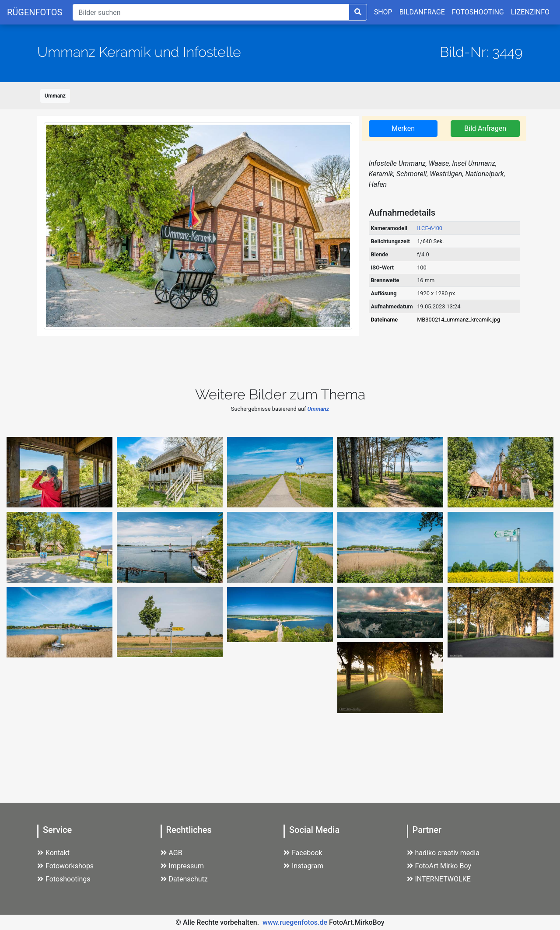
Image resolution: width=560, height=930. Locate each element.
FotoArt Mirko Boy (439, 866)
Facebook (303, 853)
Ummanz (55, 96)
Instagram (303, 866)
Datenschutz (184, 879)
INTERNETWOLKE (439, 879)
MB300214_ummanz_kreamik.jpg (458, 320)
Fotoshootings (64, 879)
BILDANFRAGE (422, 12)
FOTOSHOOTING (478, 12)
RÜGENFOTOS (35, 12)
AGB (171, 853)
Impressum (182, 866)
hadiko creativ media (443, 853)
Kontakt (53, 853)
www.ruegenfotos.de (295, 922)
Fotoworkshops (65, 866)
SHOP (383, 12)
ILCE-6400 (430, 228)
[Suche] (211, 12)
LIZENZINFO (530, 12)
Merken (403, 128)
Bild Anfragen (485, 128)
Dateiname (384, 320)
